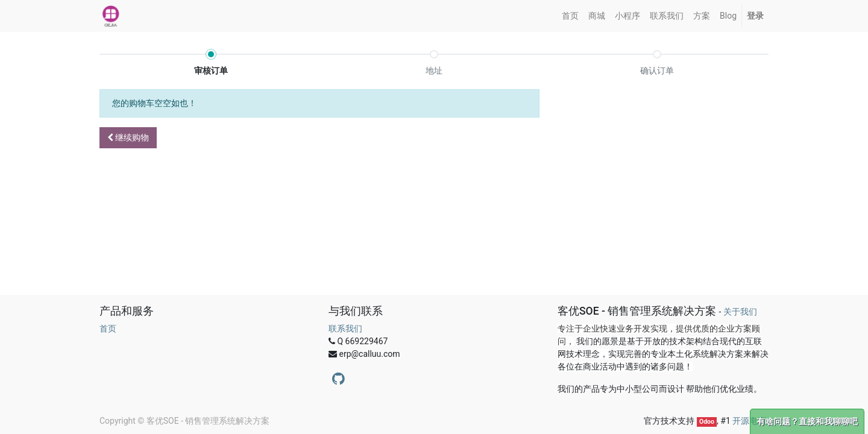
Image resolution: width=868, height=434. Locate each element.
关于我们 (740, 312)
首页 (108, 329)
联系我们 (345, 329)
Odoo (707, 422)
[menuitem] (570, 16)
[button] (128, 138)
